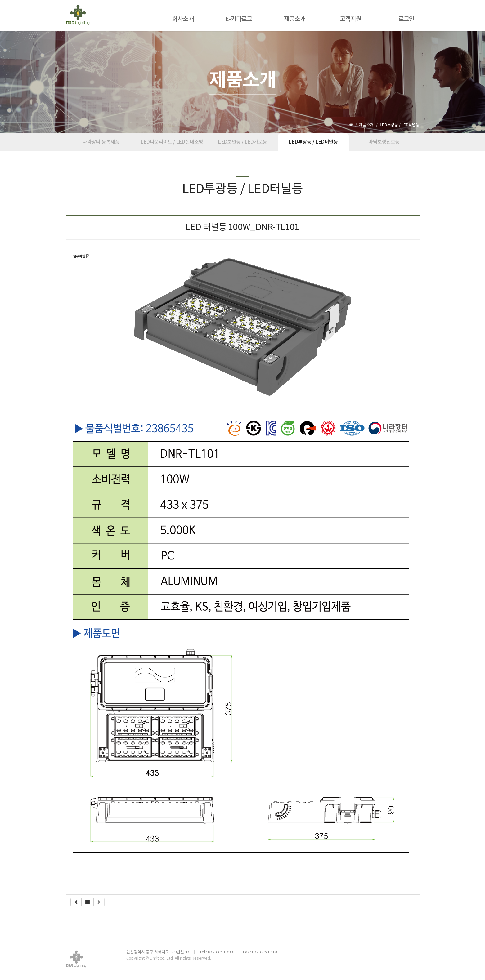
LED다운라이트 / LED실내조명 (172, 142)
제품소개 (295, 19)
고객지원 (350, 19)
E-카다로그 (239, 19)
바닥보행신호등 (384, 142)
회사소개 (183, 19)
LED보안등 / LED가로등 (242, 142)
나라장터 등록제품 (101, 142)
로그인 (406, 19)
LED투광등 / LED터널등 (313, 142)
